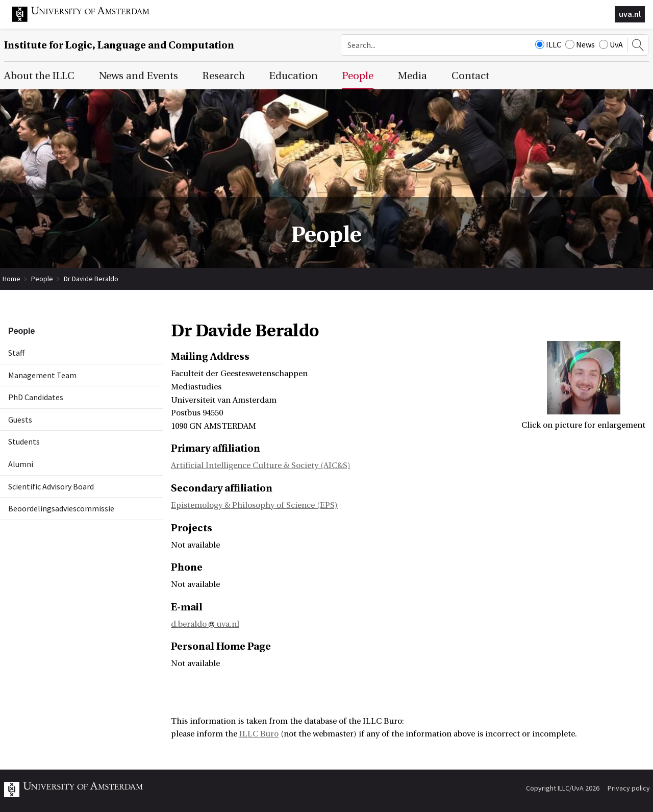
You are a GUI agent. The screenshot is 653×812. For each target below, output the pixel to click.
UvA (611, 44)
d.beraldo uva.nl (205, 624)
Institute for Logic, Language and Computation (119, 45)
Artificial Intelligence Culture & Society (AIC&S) (261, 465)
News (580, 44)
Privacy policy (629, 788)
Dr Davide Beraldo (91, 279)
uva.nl (630, 14)
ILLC (548, 44)
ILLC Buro (259, 734)
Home (11, 279)
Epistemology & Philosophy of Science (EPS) (254, 505)
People (42, 279)
